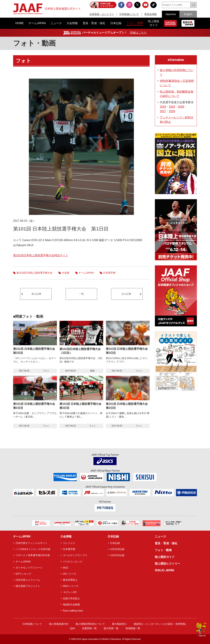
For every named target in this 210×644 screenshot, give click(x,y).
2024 (163, 107)
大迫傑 (65, 273)
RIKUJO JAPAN (164, 570)
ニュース (160, 536)
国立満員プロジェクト (28, 586)
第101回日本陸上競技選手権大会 (34, 273)
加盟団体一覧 (89, 628)
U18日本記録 (117, 555)
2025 (172, 107)
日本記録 (113, 536)
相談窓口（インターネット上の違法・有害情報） (161, 624)
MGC (66, 568)
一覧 (81, 294)
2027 (163, 111)
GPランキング (23, 574)
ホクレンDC (70, 592)
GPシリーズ (69, 574)
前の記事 (36, 294)
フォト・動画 (34, 43)
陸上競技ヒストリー (167, 564)
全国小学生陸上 (71, 598)
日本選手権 (109, 273)
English (188, 14)
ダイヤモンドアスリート (29, 568)
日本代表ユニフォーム (28, 580)
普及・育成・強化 (166, 543)
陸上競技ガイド (165, 557)
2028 (172, 111)
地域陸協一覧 (133, 628)
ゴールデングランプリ (75, 555)
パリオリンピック (73, 562)
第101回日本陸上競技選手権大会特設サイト (41, 255)
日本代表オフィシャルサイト (31, 543)
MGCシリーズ (71, 586)
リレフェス (69, 543)
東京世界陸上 (70, 580)
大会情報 (66, 536)
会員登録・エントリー (102, 14)
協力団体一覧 (111, 628)
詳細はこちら (138, 33)
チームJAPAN (86, 273)
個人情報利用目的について (90, 624)
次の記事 (126, 294)
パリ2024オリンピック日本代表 (33, 549)
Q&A (72, 628)
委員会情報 (150, 14)
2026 (181, 107)
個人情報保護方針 (59, 624)
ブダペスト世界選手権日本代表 (33, 555)
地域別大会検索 (71, 605)
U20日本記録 (117, 549)
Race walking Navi (73, 611)
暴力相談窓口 (119, 624)
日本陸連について (129, 14)
